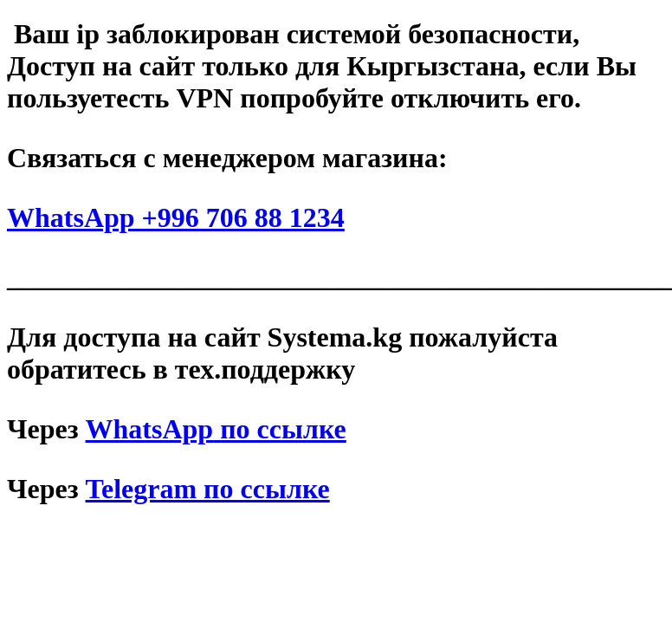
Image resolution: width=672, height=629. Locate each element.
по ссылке (216, 429)
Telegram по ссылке (208, 489)
